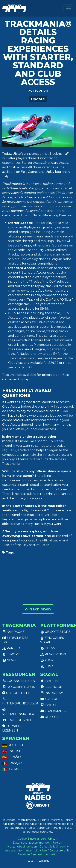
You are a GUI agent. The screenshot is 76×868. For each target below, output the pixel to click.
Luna (47, 666)
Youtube (50, 699)
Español (12, 757)
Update (38, 99)
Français (13, 763)
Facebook (51, 687)
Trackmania (53, 711)
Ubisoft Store (55, 632)
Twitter (50, 681)
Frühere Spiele (18, 720)
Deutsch (13, 745)
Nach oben (38, 609)
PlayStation (53, 654)
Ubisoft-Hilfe (16, 693)
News (9, 660)
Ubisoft (50, 717)
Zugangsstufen (19, 681)
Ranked (11, 648)
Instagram (52, 693)
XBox (47, 660)
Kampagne (13, 632)
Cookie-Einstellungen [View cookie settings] (32, 839)
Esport (11, 654)
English (12, 751)
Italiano (12, 769)
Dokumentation (19, 687)
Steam (48, 648)
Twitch (49, 705)
